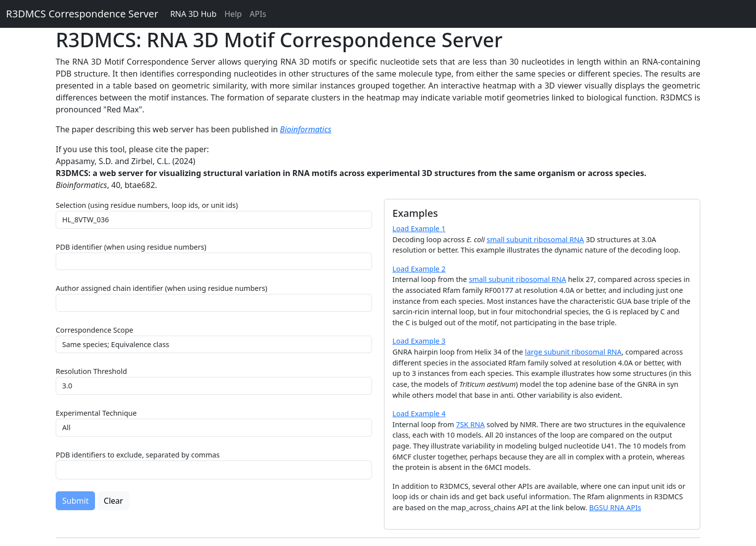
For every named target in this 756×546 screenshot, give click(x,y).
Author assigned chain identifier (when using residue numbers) (161, 288)
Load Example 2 (419, 269)
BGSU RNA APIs (615, 507)
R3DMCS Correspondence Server (82, 14)
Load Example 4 (419, 413)
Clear (114, 501)
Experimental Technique (96, 413)
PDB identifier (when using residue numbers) (131, 247)
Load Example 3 (419, 341)
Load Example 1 (419, 228)
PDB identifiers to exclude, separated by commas (138, 455)
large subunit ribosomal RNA (573, 352)
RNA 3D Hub (193, 14)
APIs (258, 14)
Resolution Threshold (91, 371)
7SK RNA (471, 424)
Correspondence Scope (94, 330)
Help (233, 14)
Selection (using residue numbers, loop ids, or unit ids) (147, 205)
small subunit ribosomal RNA (536, 239)
